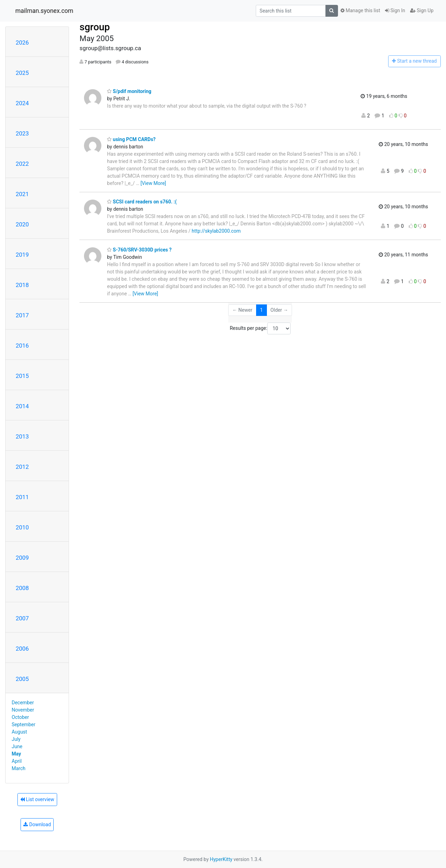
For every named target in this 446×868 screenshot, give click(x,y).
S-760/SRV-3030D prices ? (139, 250)
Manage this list (360, 10)
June (17, 746)
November (23, 710)
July (16, 739)
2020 (22, 224)
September (24, 724)
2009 (22, 558)
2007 (22, 618)
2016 (22, 346)
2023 (22, 133)
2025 (22, 73)
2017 (22, 315)
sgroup (95, 27)
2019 (22, 255)
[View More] (153, 183)
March (19, 768)
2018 (22, 285)
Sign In (395, 10)
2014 (22, 406)
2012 (22, 467)
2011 (22, 497)
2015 (22, 376)
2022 (22, 164)
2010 (22, 527)
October (20, 717)
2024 (22, 103)
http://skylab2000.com (216, 231)
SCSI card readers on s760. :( (142, 202)
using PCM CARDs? (131, 139)
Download (37, 824)
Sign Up (422, 10)
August (20, 732)
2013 (22, 436)
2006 (22, 649)
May (17, 754)
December (23, 703)
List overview (37, 799)
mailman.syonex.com (44, 11)
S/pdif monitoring (129, 91)
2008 (22, 588)
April (17, 761)
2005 (22, 679)
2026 (22, 42)
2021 (22, 194)
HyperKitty (221, 859)
